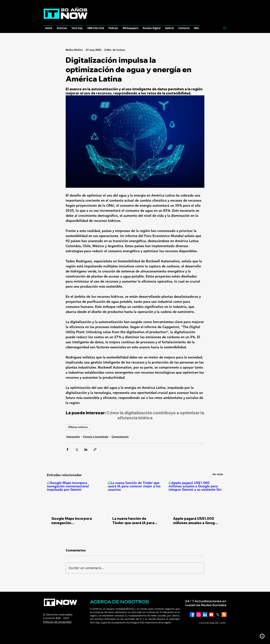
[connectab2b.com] (208, 623)
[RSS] (224, 615)
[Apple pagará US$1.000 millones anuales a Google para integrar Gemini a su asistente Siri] (196, 496)
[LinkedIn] (205, 615)
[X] (218, 615)
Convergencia (120, 437)
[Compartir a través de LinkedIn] (86, 449)
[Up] (262, 636)
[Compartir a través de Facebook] (67, 449)
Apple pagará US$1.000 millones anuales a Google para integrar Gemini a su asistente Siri (195, 521)
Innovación (73, 437)
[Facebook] (192, 615)
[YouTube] (211, 615)
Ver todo (218, 474)
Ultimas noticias (78, 427)
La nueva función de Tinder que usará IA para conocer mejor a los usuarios (133, 521)
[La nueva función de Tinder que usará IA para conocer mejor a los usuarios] (135, 497)
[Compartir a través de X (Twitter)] (77, 449)
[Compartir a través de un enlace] (95, 449)
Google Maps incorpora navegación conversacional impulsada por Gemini (74, 521)
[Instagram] (199, 615)
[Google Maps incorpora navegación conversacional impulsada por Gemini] (74, 496)
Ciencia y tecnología (96, 437)
